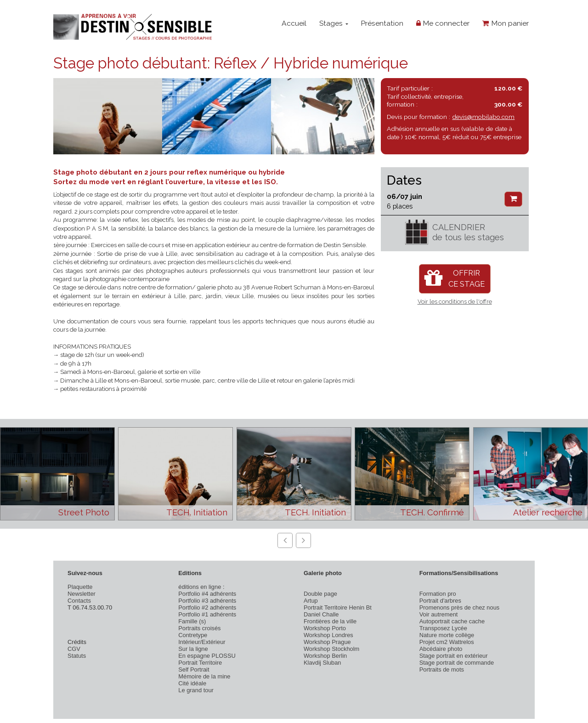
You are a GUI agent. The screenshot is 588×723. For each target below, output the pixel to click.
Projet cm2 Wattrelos (447, 642)
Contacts (79, 601)
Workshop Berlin (325, 656)
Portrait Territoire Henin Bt (338, 607)
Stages (334, 23)
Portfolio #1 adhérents (207, 614)
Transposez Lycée (443, 628)
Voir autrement (439, 614)
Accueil (294, 23)
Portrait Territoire (200, 663)
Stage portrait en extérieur (454, 656)
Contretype (193, 635)
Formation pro (438, 594)
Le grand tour (196, 690)
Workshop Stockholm (331, 649)
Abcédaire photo (441, 649)
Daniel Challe (321, 614)
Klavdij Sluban (322, 663)
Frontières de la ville (330, 621)
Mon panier (506, 23)
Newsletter (82, 594)
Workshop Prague (327, 642)
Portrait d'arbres (440, 601)
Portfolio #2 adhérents (207, 607)
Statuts (77, 656)
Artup (311, 601)
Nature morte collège (447, 635)
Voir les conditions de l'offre (455, 302)
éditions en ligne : (201, 587)
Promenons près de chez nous (460, 607)
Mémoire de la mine (204, 676)
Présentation (382, 23)
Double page (320, 594)
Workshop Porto (325, 628)
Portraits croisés (199, 628)
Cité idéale (192, 683)
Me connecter (443, 23)
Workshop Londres (328, 635)
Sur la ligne (193, 649)
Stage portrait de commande (457, 663)
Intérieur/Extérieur (202, 642)
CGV (74, 649)
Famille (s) (192, 621)
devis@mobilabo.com (483, 117)
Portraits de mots (442, 669)
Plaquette (80, 587)
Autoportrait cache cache (452, 621)
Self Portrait (194, 669)
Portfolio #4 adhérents (207, 594)
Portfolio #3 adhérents (207, 601)
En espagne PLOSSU (207, 656)
